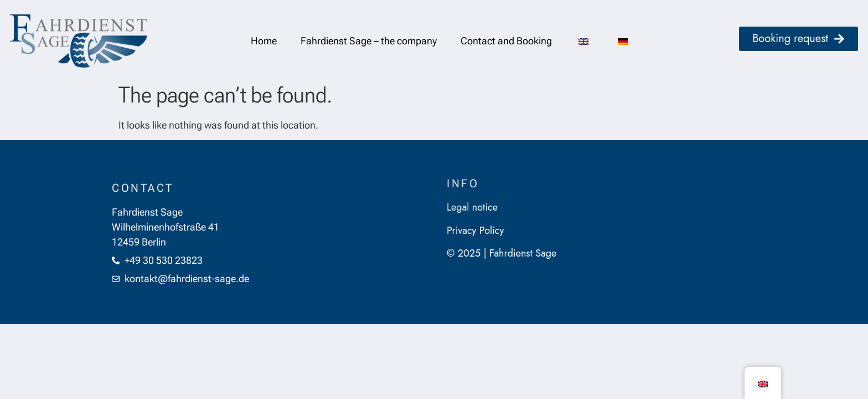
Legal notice (472, 207)
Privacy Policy (475, 231)
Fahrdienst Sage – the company (369, 41)
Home (264, 41)
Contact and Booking (506, 41)
